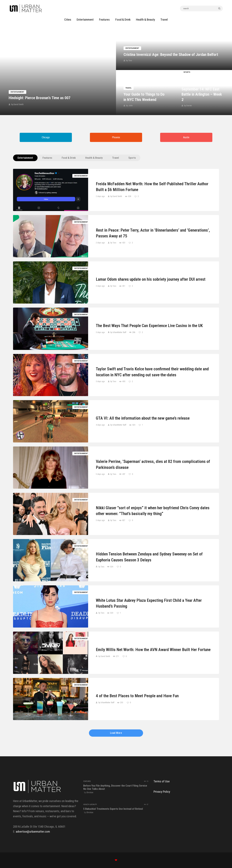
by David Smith (17, 104)
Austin (186, 137)
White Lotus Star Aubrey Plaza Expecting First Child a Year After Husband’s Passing (149, 603)
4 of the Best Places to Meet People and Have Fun (137, 696)
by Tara (129, 60)
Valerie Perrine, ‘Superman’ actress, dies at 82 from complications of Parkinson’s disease (153, 464)
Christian (90, 793)
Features (47, 158)
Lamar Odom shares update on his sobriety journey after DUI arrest (151, 279)
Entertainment (17, 92)
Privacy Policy (162, 792)
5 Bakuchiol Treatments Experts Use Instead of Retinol (113, 809)
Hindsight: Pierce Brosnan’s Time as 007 (40, 98)
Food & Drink (69, 158)
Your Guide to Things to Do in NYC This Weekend (144, 97)
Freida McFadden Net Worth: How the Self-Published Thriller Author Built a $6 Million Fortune (152, 187)
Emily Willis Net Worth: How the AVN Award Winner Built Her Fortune (153, 650)
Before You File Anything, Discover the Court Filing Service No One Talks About (115, 787)
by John (129, 106)
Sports (187, 72)
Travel (129, 88)
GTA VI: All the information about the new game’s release (143, 418)
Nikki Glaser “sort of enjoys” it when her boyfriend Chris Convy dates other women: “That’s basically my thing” (153, 511)
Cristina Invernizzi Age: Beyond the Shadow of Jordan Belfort (171, 55)
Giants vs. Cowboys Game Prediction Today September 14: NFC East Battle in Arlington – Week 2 (202, 89)
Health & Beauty (94, 158)
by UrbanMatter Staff (118, 332)
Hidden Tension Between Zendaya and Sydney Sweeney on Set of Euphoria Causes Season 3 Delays (149, 557)
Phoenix (116, 137)
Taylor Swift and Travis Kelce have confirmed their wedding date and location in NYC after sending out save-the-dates (152, 372)
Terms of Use (162, 781)
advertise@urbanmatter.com (33, 832)
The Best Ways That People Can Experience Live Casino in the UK (149, 326)
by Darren (188, 106)
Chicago (46, 137)
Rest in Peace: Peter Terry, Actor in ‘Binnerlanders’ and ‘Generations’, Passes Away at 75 (153, 233)
